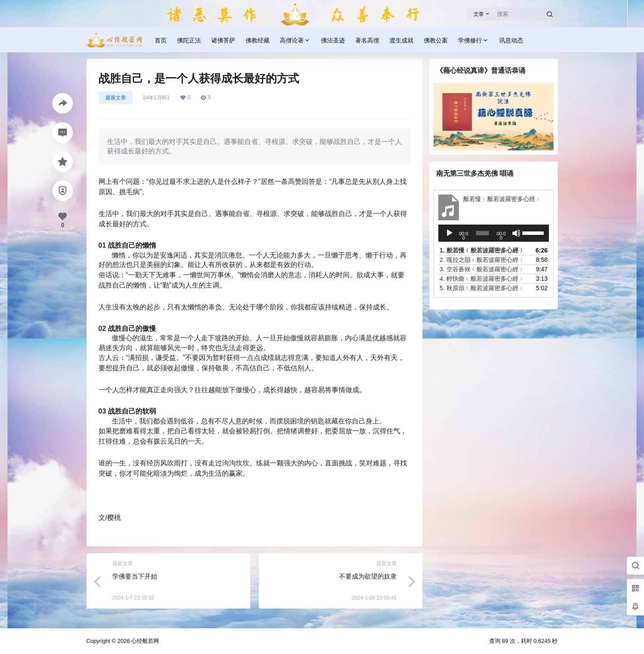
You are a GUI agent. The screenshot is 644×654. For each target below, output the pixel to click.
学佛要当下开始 (135, 576)
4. (482, 279)
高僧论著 (295, 40)
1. (482, 250)
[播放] (449, 233)
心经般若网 (145, 641)
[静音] (516, 233)
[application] (494, 233)
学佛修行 (473, 40)
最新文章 (116, 98)
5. (482, 288)
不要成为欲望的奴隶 (368, 576)
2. (482, 260)
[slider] (482, 233)
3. (482, 269)
